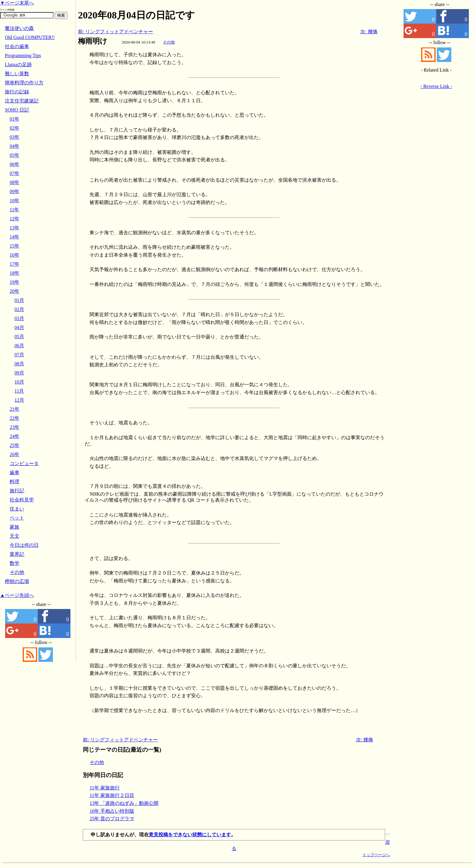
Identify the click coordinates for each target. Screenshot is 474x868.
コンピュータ (24, 463)
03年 (15, 137)
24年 (15, 436)
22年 (15, 418)
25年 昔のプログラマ (112, 819)
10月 (19, 382)
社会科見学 (22, 500)
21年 (15, 409)
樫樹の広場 (17, 581)
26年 (15, 454)
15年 (15, 246)
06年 (15, 164)
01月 (19, 300)
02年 (15, 128)
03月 (19, 318)
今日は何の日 (24, 545)
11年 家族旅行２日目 (112, 795)
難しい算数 (17, 74)
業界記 (17, 554)
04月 (19, 327)
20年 (15, 291)
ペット (17, 518)
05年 (15, 155)
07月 (19, 355)
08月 (19, 364)
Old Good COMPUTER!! (30, 37)
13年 (15, 228)
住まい (17, 509)
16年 (15, 255)
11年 (14, 210)
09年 (15, 191)
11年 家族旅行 (104, 788)
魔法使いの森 (19, 28)
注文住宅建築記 (22, 101)
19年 (15, 282)
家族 (15, 527)
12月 (19, 400)
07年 (15, 173)
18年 (15, 273)
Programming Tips (23, 55)
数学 (15, 563)
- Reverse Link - (436, 86)
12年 (15, 219)
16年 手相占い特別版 (112, 811)
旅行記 (17, 491)
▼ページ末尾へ (17, 3)
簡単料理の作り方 (24, 83)
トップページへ (376, 855)
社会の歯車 (17, 46)
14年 (15, 237)
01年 (15, 119)
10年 (15, 201)
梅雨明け (93, 41)
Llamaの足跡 (18, 65)
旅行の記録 (17, 92)
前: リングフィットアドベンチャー (115, 32)
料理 (15, 482)
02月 (19, 309)
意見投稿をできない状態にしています (190, 835)
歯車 (15, 473)
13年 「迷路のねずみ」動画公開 (124, 803)
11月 (19, 391)
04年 (15, 146)
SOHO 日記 (17, 110)
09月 (19, 373)
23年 (15, 427)
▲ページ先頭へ (17, 595)
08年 (15, 182)
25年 (15, 445)
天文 (15, 536)
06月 (19, 346)
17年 (15, 264)
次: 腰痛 (369, 32)
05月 (19, 337)
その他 (169, 42)
